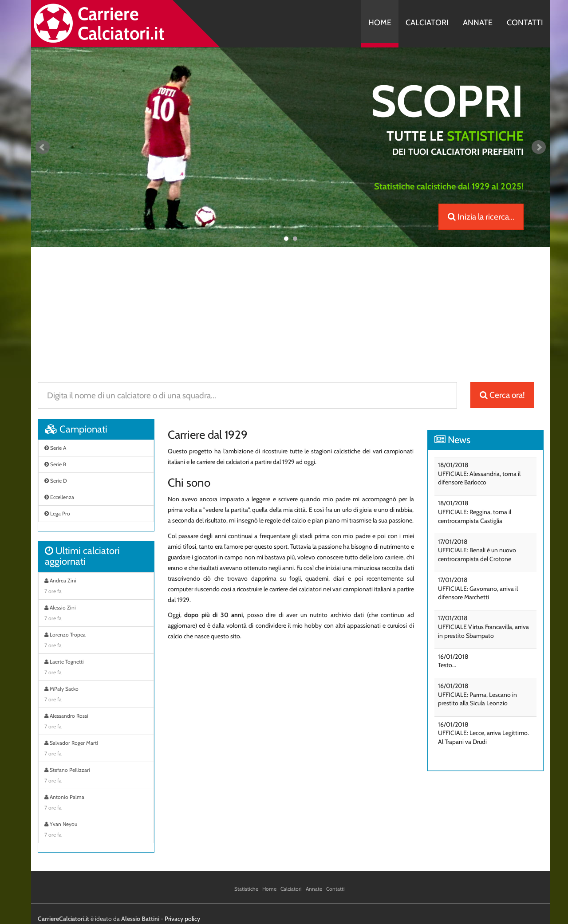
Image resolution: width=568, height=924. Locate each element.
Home (380, 23)
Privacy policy (182, 919)
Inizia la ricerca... (481, 217)
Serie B (55, 464)
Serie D (56, 481)
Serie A (55, 448)
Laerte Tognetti (96, 668)
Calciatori (427, 23)
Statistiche (246, 889)
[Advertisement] (291, 309)
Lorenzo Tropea (96, 641)
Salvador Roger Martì (96, 749)
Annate (478, 23)
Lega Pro (57, 513)
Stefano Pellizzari (96, 776)
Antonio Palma (96, 803)
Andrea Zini (96, 587)
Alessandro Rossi (96, 722)
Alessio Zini (96, 614)
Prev (43, 147)
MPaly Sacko (96, 695)
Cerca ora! (502, 395)
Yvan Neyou (96, 830)
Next (539, 147)
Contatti (525, 23)
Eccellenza (59, 497)
